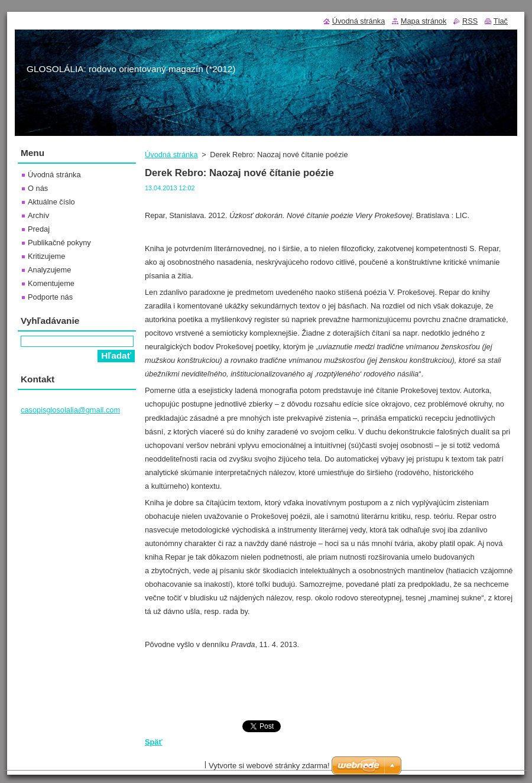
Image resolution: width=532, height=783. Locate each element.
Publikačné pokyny (59, 243)
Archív (38, 215)
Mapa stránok (424, 21)
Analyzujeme (49, 270)
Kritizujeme (46, 256)
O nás (38, 188)
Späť (154, 742)
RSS (470, 21)
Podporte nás (50, 297)
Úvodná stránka (171, 155)
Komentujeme (51, 283)
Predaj (39, 229)
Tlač (501, 21)
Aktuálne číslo (51, 202)
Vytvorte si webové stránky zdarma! (269, 766)
